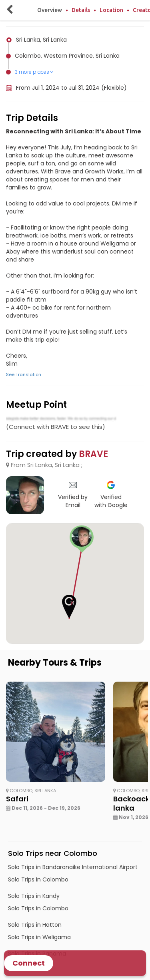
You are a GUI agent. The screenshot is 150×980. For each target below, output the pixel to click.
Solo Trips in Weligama (39, 937)
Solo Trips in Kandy (34, 896)
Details (81, 10)
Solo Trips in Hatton (35, 925)
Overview (50, 10)
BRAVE (93, 454)
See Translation (24, 374)
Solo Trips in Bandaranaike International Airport (73, 867)
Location (111, 10)
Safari (17, 799)
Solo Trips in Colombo (38, 879)
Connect (29, 963)
